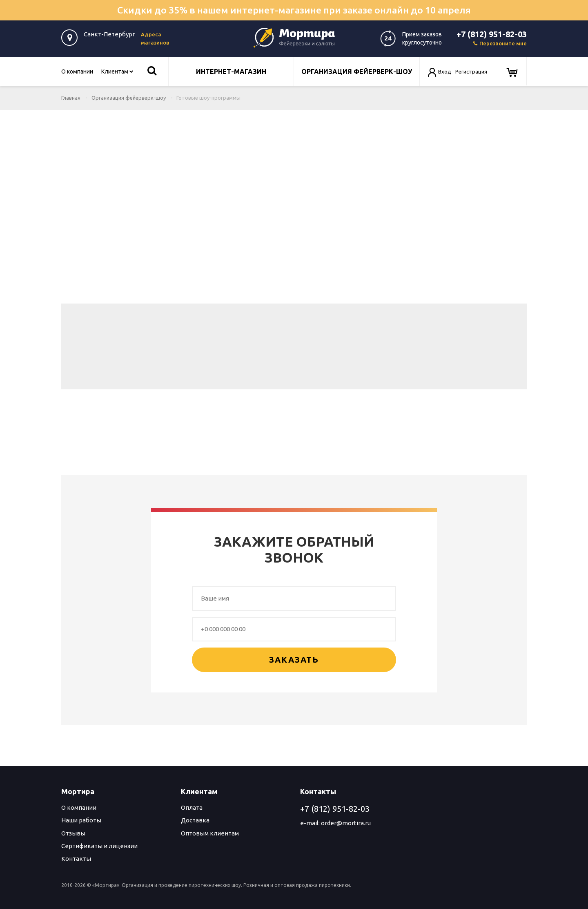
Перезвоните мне (500, 43)
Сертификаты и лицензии (99, 846)
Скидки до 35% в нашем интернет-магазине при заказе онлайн (294, 10)
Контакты (76, 859)
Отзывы (73, 833)
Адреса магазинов (155, 38)
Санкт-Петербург (109, 34)
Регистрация (471, 71)
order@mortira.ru (346, 823)
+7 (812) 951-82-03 (492, 34)
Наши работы (81, 820)
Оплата (192, 807)
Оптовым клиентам (210, 833)
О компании (77, 71)
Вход (445, 71)
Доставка (195, 820)
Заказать (294, 660)
